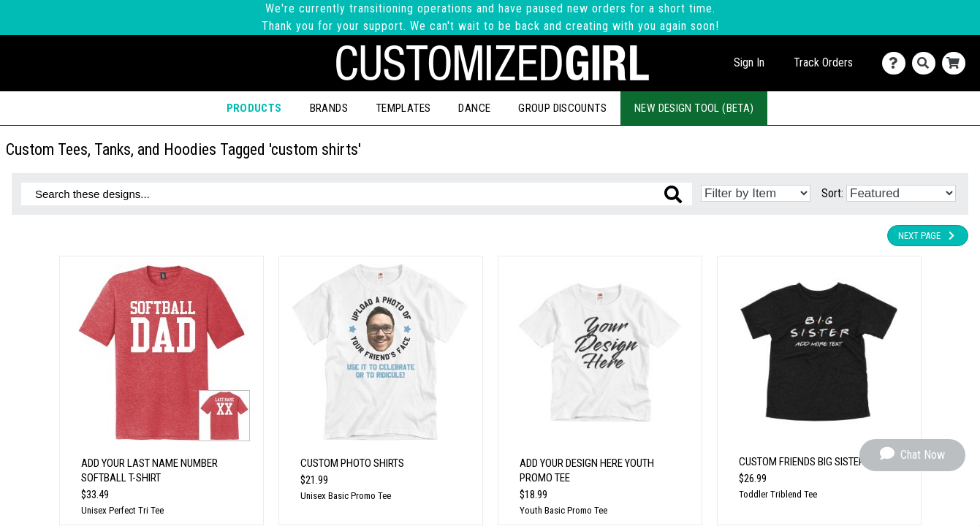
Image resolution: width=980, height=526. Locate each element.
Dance (474, 108)
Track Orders (823, 62)
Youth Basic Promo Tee (563, 510)
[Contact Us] (897, 63)
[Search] (927, 63)
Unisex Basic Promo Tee (346, 496)
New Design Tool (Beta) (694, 108)
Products (254, 108)
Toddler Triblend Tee (778, 494)
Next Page (928, 236)
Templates (403, 108)
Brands (329, 108)
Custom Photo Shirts (352, 463)
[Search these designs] (357, 194)
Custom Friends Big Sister (802, 462)
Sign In (749, 62)
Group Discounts (562, 108)
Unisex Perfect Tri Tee (122, 510)
